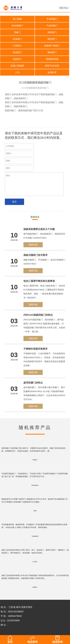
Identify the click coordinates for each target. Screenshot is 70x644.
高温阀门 (17, 39)
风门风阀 (17, 19)
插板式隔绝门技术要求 (35, 255)
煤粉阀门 (52, 52)
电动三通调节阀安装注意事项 (39, 281)
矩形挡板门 (35, 460)
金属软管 (52, 72)
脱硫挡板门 (35, 587)
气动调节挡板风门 (35, 485)
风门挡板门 (35, 562)
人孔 (17, 72)
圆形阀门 (52, 39)
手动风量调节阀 (35, 536)
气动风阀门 (52, 26)
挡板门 (17, 32)
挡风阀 (35, 511)
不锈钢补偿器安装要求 (35, 349)
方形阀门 (17, 46)
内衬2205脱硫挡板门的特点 (38, 315)
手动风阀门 (52, 19)
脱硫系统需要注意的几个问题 (39, 229)
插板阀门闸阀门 (52, 46)
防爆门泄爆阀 (17, 66)
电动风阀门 (17, 26)
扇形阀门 (52, 32)
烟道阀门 (17, 52)
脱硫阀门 (17, 59)
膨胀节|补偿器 (52, 66)
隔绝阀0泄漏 (52, 59)
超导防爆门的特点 (33, 383)
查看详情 (33, 245)
